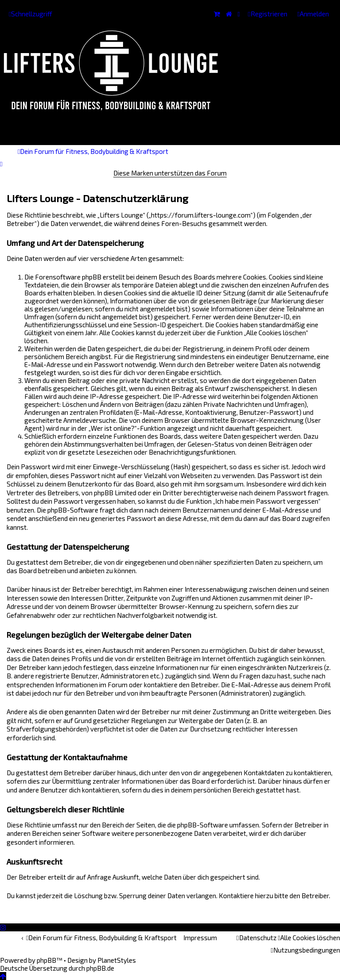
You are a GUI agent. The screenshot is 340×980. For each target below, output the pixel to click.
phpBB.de (100, 968)
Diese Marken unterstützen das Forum (170, 173)
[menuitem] (313, 14)
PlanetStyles (117, 960)
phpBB (46, 960)
